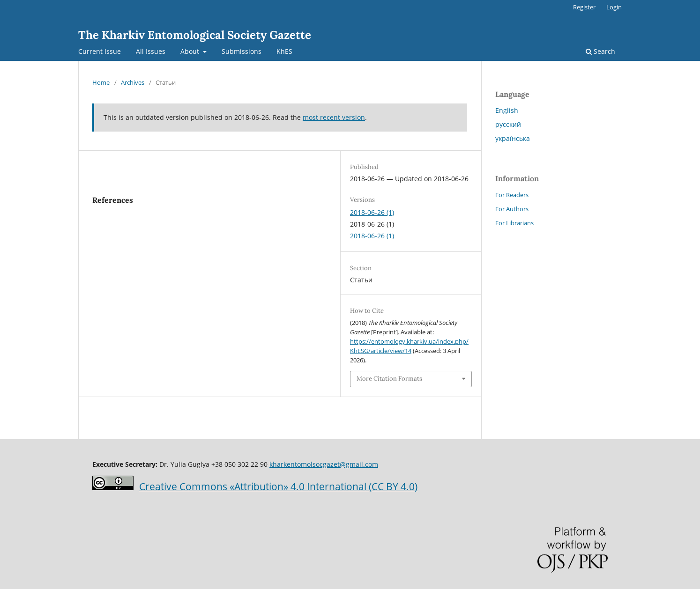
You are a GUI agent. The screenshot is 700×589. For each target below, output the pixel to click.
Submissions (242, 51)
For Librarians (514, 223)
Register (584, 7)
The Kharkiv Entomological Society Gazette (195, 35)
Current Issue (100, 51)
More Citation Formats (389, 379)
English (507, 110)
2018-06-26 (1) (372, 212)
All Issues (151, 51)
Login (614, 7)
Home (101, 82)
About (191, 51)
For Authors (512, 209)
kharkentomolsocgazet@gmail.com (324, 464)
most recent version (334, 117)
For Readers (512, 195)
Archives (133, 82)
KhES (284, 51)
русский (508, 124)
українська (513, 138)
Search (600, 51)
